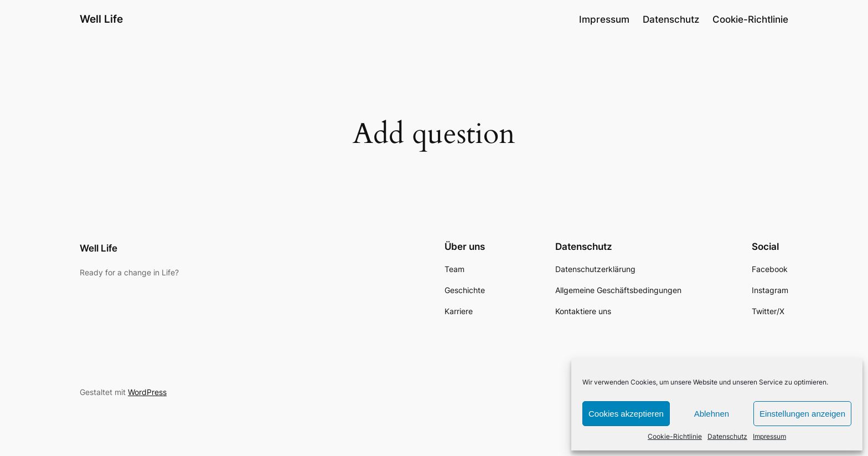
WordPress (147, 392)
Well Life (101, 19)
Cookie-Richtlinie (675, 436)
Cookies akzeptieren (626, 414)
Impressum (769, 436)
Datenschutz (727, 436)
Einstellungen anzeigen (802, 414)
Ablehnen (712, 414)
